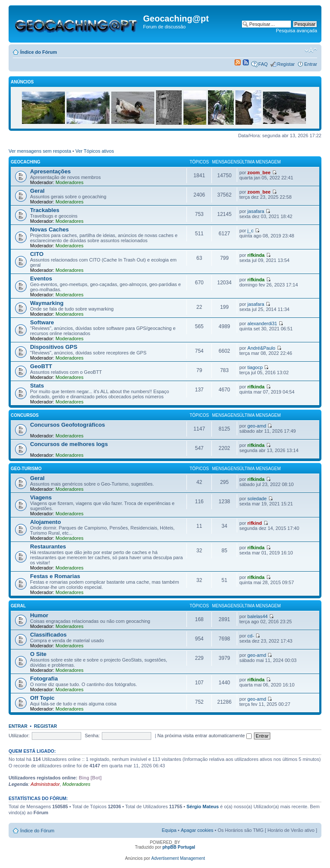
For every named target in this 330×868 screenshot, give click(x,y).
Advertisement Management (178, 858)
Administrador (45, 784)
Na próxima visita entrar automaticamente (205, 736)
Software (42, 322)
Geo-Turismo (26, 469)
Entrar (311, 64)
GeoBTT (41, 366)
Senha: (92, 736)
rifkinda (256, 255)
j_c (251, 231)
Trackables (45, 210)
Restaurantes (48, 546)
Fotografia (44, 679)
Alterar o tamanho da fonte (311, 50)
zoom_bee (259, 172)
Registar (286, 64)
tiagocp (255, 367)
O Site (38, 654)
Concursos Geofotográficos (67, 425)
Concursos (25, 415)
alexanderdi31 (262, 323)
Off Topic (42, 698)
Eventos (41, 279)
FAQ (263, 64)
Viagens (41, 497)
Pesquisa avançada (296, 31)
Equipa (169, 830)
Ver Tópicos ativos (95, 151)
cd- (251, 636)
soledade (257, 499)
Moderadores (69, 182)
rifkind (255, 523)
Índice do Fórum (39, 52)
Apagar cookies (197, 830)
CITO (37, 254)
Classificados (48, 635)
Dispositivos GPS (54, 347)
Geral (37, 191)
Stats (37, 386)
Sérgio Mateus (203, 806)
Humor (39, 615)
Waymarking (47, 303)
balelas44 (258, 616)
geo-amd (257, 426)
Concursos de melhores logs (69, 444)
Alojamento (46, 522)
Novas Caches (49, 229)
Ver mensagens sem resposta (40, 151)
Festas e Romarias (55, 576)
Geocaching (26, 162)
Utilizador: (19, 736)
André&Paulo (261, 348)
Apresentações (50, 171)
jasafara (256, 211)
